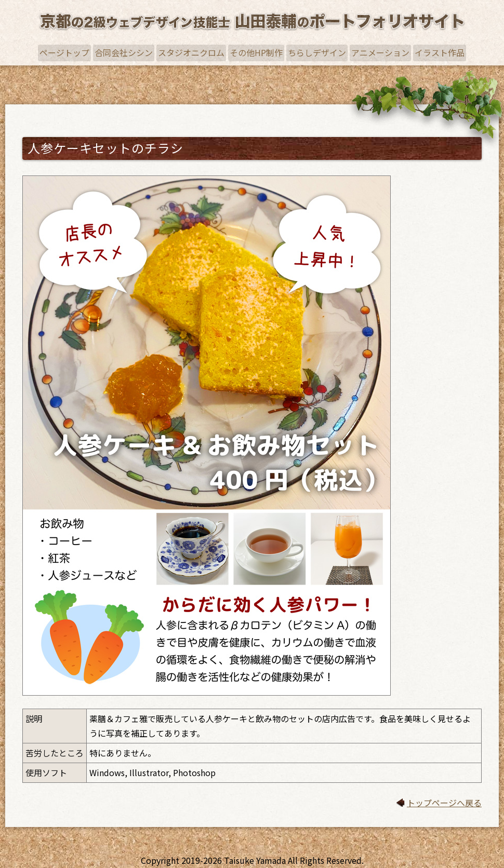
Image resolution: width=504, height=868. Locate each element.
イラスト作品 (440, 52)
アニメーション (380, 52)
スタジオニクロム (191, 52)
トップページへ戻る (444, 803)
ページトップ (64, 52)
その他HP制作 (256, 52)
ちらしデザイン (317, 52)
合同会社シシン (124, 52)
